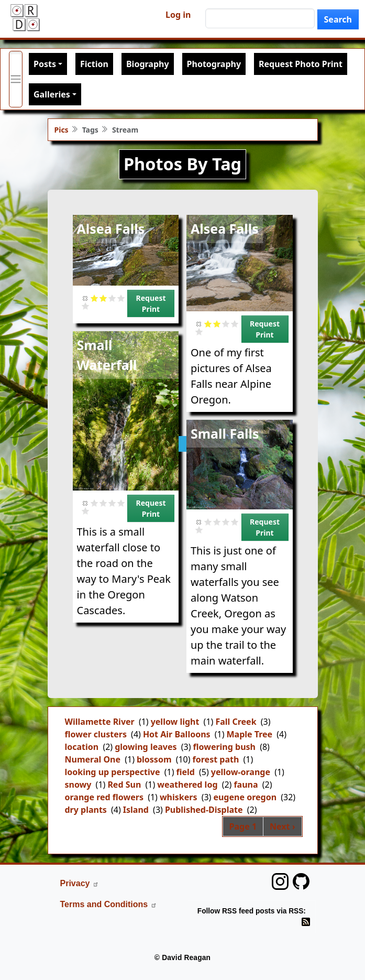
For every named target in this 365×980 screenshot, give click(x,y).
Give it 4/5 (121, 298)
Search (338, 19)
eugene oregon (245, 797)
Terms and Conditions (109, 904)
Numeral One (93, 759)
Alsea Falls (111, 228)
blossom (154, 759)
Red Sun (124, 785)
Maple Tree (250, 734)
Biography (148, 64)
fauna (246, 785)
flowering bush (224, 747)
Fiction (94, 64)
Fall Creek (236, 722)
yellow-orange (241, 772)
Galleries (52, 94)
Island (136, 810)
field (185, 772)
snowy (78, 785)
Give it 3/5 (112, 298)
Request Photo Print (301, 64)
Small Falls (225, 433)
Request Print (151, 303)
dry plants (86, 810)
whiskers (179, 797)
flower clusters (96, 734)
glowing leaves (146, 747)
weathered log (187, 785)
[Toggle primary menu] (16, 79)
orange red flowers (104, 797)
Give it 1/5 (95, 298)
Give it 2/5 (103, 298)
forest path (216, 759)
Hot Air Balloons (177, 734)
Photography (214, 64)
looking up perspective (113, 772)
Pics (62, 130)
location (82, 747)
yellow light (175, 722)
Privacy (80, 883)
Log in (178, 15)
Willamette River (100, 722)
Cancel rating (86, 298)
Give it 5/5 (86, 306)
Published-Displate (204, 810)
